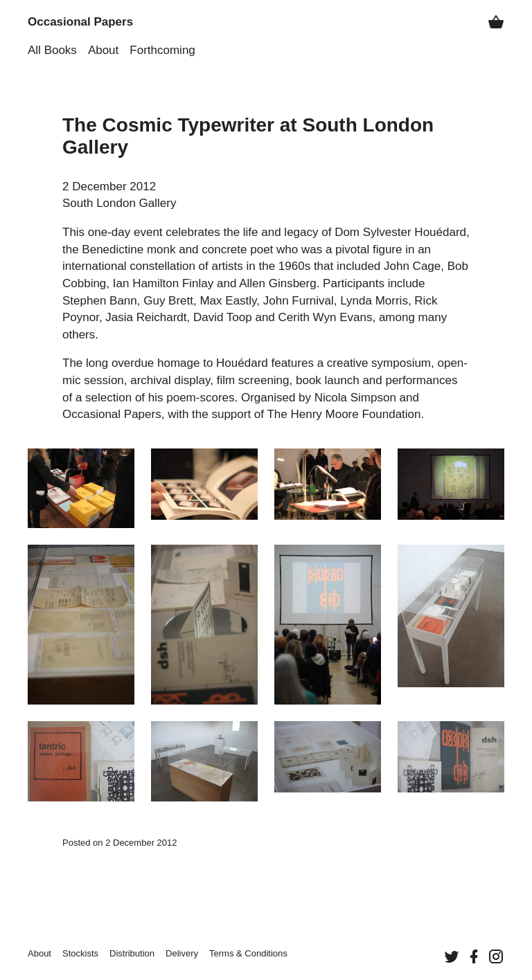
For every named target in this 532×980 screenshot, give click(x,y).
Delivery (182, 953)
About (103, 50)
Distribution (132, 953)
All (52, 50)
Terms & (248, 953)
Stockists (80, 953)
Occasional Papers (80, 22)
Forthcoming (162, 50)
